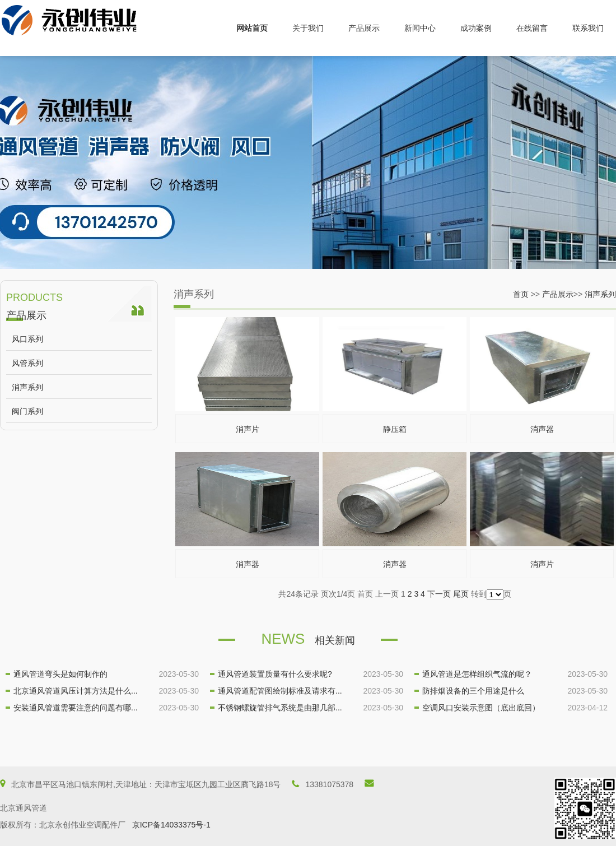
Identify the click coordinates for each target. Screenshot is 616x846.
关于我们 (308, 28)
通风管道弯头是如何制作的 (60, 674)
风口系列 (27, 339)
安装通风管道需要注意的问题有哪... (76, 708)
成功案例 (476, 28)
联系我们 (588, 28)
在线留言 (532, 28)
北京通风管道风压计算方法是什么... (76, 691)
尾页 (461, 594)
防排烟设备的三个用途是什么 (473, 691)
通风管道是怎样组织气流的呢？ (477, 674)
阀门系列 (27, 411)
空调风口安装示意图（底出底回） (481, 708)
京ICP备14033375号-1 (171, 825)
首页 (521, 294)
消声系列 (27, 387)
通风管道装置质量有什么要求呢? (275, 674)
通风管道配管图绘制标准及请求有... (280, 691)
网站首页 (252, 28)
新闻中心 (420, 28)
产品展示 (364, 28)
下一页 (439, 594)
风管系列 (27, 363)
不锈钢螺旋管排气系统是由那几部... (280, 708)
